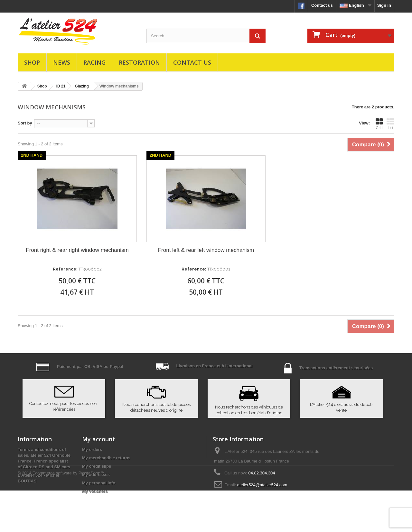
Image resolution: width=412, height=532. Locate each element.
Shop (32, 62)
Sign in (384, 5)
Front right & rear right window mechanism (77, 250)
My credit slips (97, 466)
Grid (379, 124)
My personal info (99, 483)
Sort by (25, 123)
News (62, 62)
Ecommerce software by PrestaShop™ (69, 514)
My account (98, 439)
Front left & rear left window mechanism (206, 250)
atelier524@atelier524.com (262, 485)
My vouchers (95, 491)
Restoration (139, 62)
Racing (94, 62)
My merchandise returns (106, 458)
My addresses (96, 475)
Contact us (322, 5)
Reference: (65, 269)
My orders (92, 449)
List (390, 124)
